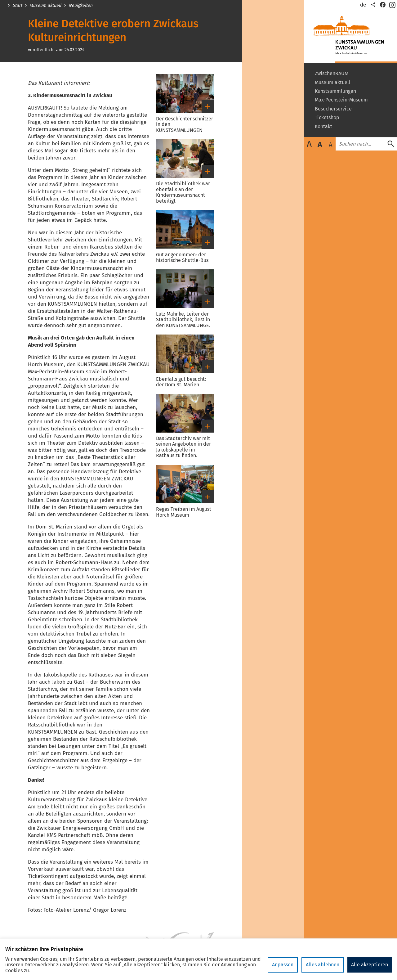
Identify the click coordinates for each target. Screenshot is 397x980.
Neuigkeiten (80, 6)
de (363, 5)
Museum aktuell (45, 6)
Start (17, 6)
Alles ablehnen (323, 965)
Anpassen (283, 965)
